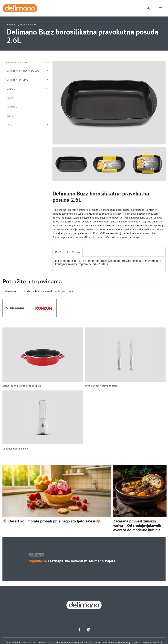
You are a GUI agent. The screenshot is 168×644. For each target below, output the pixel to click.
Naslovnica (12, 25)
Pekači (33, 25)
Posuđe (24, 25)
